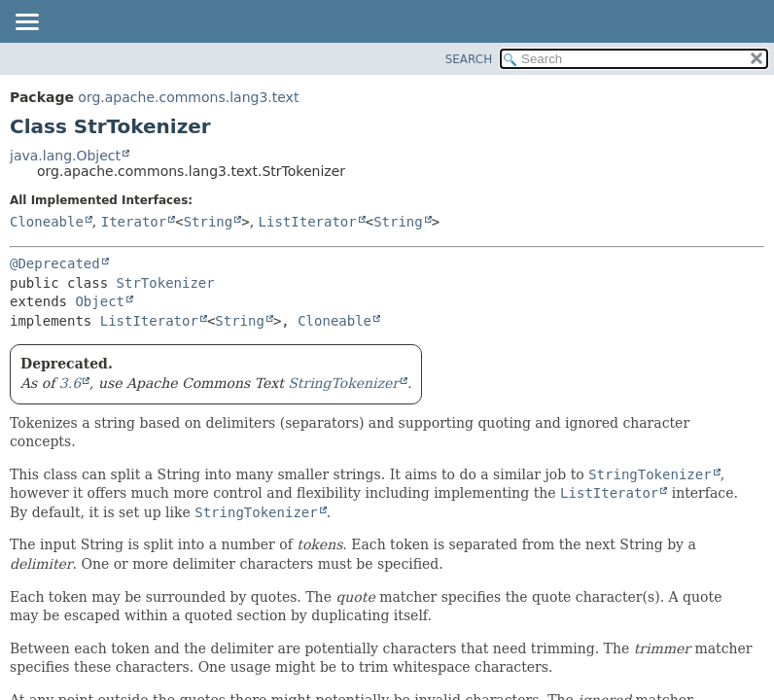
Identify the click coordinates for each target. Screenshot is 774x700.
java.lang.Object (65, 156)
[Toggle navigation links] (26, 23)
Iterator (134, 222)
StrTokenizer (166, 283)
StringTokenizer (343, 383)
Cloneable (47, 222)
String (209, 222)
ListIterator (308, 222)
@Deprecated (55, 263)
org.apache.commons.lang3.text (188, 97)
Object (100, 301)
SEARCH (469, 59)
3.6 (70, 383)
